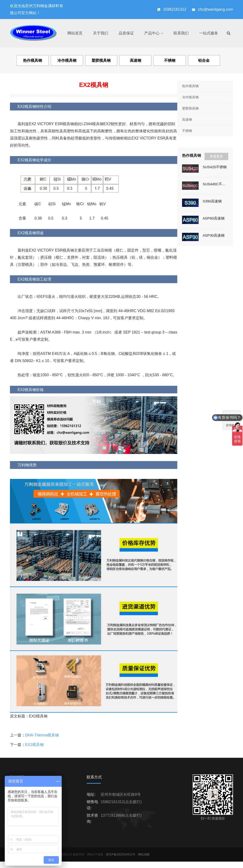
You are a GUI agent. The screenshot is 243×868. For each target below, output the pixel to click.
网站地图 (144, 854)
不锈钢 (187, 131)
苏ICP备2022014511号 (121, 854)
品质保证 (126, 33)
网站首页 (75, 33)
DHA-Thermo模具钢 (42, 735)
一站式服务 (209, 33)
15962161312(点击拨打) (121, 802)
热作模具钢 (190, 86)
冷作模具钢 (190, 97)
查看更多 (216, 156)
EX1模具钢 (34, 745)
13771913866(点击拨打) (121, 815)
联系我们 (181, 33)
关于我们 (101, 33)
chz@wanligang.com (215, 9)
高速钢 (187, 119)
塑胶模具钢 (190, 108)
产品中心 (152, 33)
